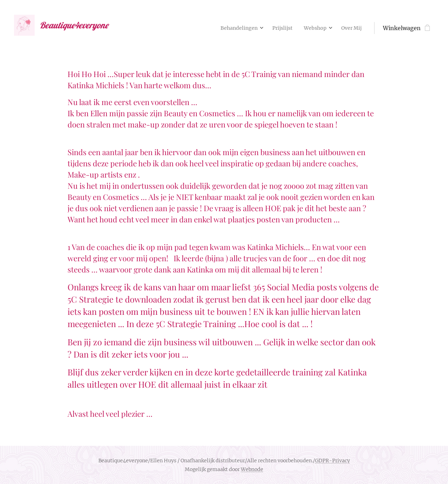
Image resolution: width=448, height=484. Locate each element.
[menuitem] (231, 28)
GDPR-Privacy (332, 461)
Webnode (252, 469)
